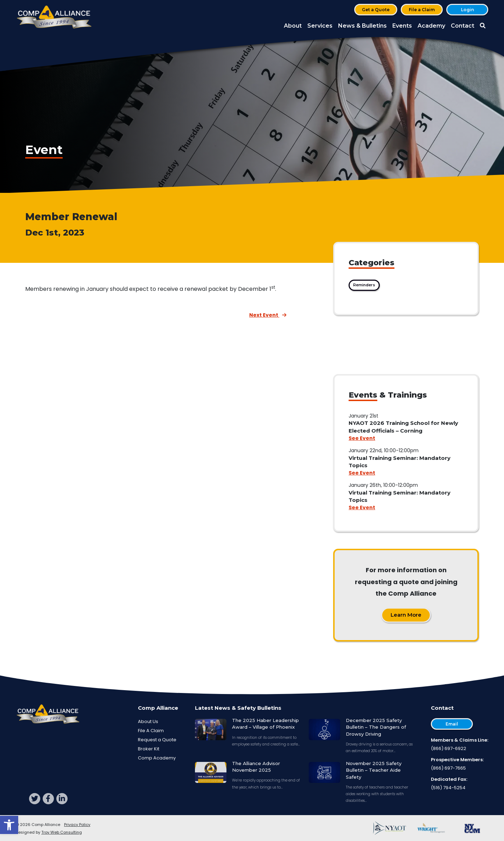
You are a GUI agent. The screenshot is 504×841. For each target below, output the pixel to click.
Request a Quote (157, 740)
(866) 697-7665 (448, 768)
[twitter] (35, 799)
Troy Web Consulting (62, 832)
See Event (362, 438)
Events (402, 26)
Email (452, 724)
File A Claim (151, 731)
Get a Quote (376, 10)
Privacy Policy (77, 825)
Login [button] (467, 10)
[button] (9, 825)
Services (320, 26)
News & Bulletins (362, 26)
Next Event (268, 315)
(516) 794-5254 (448, 788)
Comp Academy (157, 758)
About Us (148, 721)
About (293, 26)
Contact (463, 26)
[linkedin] (62, 799)
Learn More (406, 615)
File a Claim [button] (422, 10)
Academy (431, 26)
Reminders (364, 285)
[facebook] (48, 799)
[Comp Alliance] (54, 18)
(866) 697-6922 (449, 748)
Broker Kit (149, 749)
